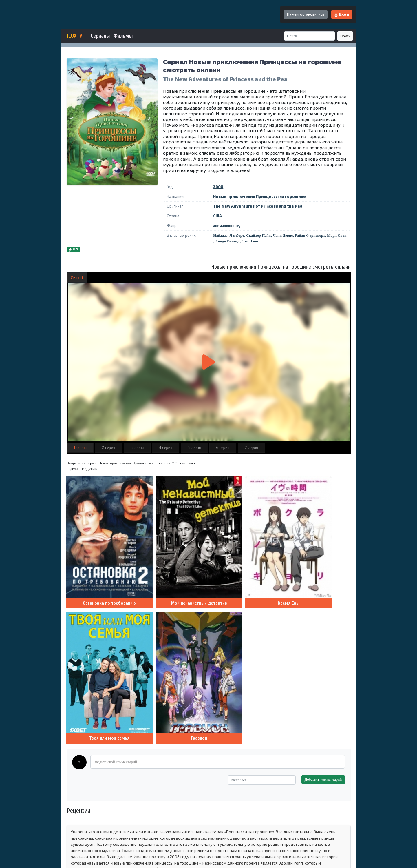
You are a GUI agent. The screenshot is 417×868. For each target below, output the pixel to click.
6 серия (223, 447)
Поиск (345, 36)
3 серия (137, 447)
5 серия (194, 447)
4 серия (166, 447)
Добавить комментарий (323, 599)
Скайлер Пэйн (258, 235)
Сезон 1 (77, 277)
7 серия (251, 447)
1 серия (80, 447)
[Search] (310, 36)
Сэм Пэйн (250, 241)
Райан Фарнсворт (310, 235)
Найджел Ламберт (229, 235)
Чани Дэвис (283, 235)
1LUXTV (74, 36)
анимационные (226, 226)
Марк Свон (337, 235)
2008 (218, 187)
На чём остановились (306, 14)
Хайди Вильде (227, 241)
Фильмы (123, 36)
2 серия (109, 447)
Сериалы (100, 36)
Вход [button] (342, 14)
